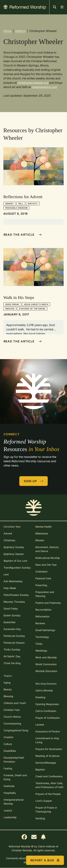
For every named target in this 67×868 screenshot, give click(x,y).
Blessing (8, 696)
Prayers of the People (48, 794)
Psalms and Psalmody (48, 603)
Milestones (42, 533)
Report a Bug (45, 860)
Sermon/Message (46, 763)
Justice (8, 810)
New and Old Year (46, 565)
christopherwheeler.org (33, 83)
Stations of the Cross (32, 309)
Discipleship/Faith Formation (14, 760)
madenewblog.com (44, 87)
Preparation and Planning (45, 594)
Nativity (33, 204)
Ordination (41, 572)
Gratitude (9, 786)
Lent (6, 574)
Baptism (40, 769)
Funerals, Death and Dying (15, 777)
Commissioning (12, 723)
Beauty (8, 689)
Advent (10, 204)
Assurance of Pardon (48, 731)
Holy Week (10, 588)
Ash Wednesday (13, 581)
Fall (21, 204)
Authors (20, 31)
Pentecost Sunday (14, 636)
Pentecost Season (14, 643)
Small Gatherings (45, 630)
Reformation (42, 616)
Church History (12, 717)
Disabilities (10, 751)
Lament (40, 725)
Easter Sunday (12, 615)
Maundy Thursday (14, 602)
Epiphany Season (14, 554)
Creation (8, 737)
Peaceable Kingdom (16, 208)
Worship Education (46, 671)
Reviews (40, 623)
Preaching (41, 585)
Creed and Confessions (49, 776)
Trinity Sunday (12, 649)
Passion (10, 309)
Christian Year (12, 710)
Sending (40, 818)
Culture (8, 744)
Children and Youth (15, 703)
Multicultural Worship (48, 558)
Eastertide (9, 622)
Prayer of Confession (48, 718)
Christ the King (12, 663)
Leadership (10, 817)
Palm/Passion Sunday (16, 595)
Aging (7, 683)
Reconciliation (43, 610)
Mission (40, 540)
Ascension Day (12, 629)
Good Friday (12, 304)
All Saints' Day (12, 656)
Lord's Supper (44, 801)
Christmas (9, 540)
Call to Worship (44, 690)
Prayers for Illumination (49, 749)
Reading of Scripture (47, 756)
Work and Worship (46, 657)
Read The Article (23, 235)
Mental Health (44, 527)
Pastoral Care (43, 578)
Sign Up (34, 481)
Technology (42, 637)
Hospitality (10, 793)
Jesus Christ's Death (36, 304)
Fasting (8, 768)
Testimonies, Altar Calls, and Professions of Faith (49, 785)
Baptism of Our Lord (15, 561)
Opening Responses (47, 704)
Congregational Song (16, 730)
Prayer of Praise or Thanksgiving (46, 810)
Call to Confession (46, 711)
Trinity (39, 644)
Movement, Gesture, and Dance (47, 549)
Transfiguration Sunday (17, 568)
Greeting (40, 697)
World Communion (46, 664)
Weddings (41, 651)
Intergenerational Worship (13, 802)
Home (7, 31)
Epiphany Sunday (14, 547)
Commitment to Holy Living (47, 740)
